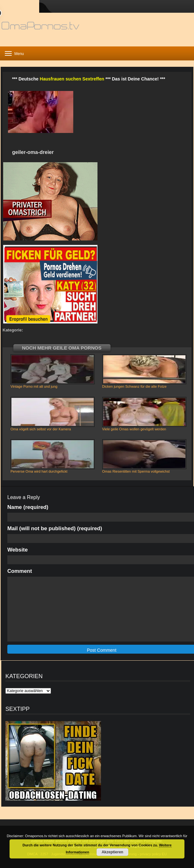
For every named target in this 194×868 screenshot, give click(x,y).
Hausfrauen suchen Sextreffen (72, 79)
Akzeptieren (112, 852)
